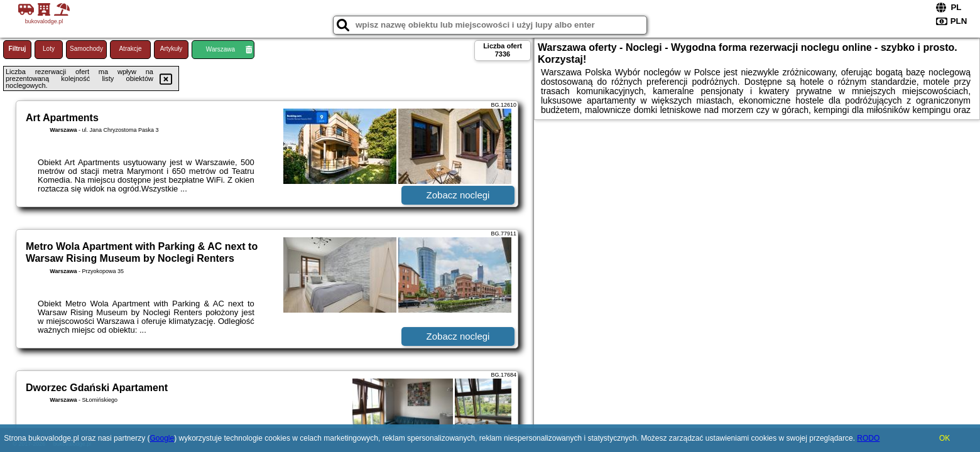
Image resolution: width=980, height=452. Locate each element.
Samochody (86, 49)
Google (162, 438)
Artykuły (171, 49)
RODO (868, 438)
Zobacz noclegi (458, 195)
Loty (49, 49)
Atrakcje (130, 49)
